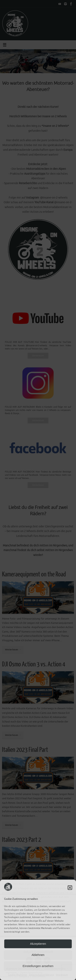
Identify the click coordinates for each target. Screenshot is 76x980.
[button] (70, 888)
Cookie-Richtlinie (18, 975)
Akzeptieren (38, 944)
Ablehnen (38, 955)
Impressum (62, 975)
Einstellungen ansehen (38, 966)
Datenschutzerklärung (41, 975)
